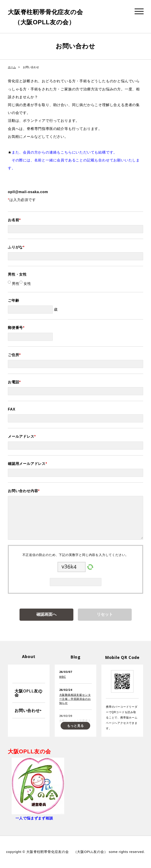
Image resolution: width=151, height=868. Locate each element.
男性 (15, 284)
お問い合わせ (27, 710)
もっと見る (75, 726)
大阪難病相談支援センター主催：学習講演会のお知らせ (75, 699)
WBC (63, 677)
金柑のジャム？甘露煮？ (75, 721)
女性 (27, 284)
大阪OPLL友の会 (28, 693)
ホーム (12, 67)
